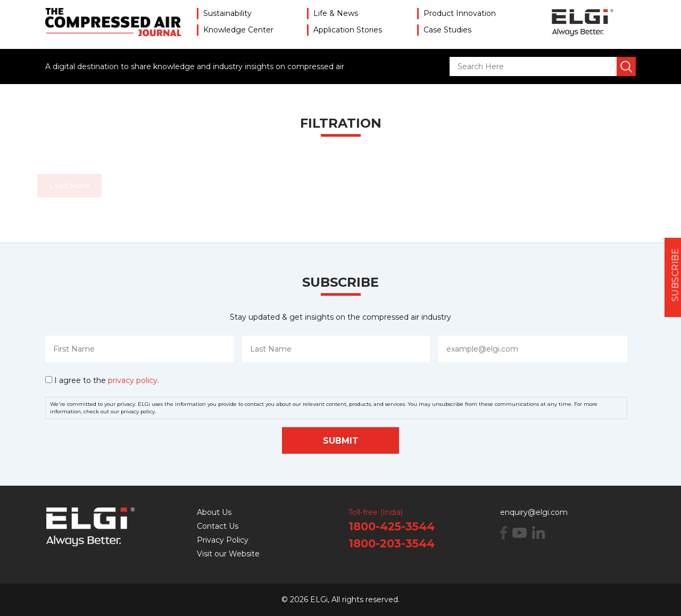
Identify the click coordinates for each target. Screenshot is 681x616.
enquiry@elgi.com (534, 512)
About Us (214, 512)
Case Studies (447, 30)
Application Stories (348, 30)
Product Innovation (460, 13)
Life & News (336, 13)
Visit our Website (228, 554)
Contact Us (218, 526)
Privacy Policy (223, 540)
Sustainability (227, 13)
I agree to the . (107, 380)
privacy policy (133, 380)
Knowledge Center (238, 30)
